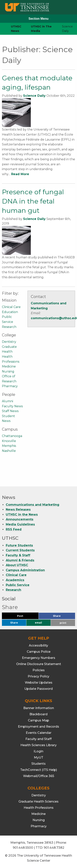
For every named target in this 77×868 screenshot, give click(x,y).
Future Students (19, 545)
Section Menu (38, 19)
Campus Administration (25, 570)
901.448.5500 (23, 848)
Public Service (18, 585)
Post (25, 617)
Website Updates (39, 683)
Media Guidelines (20, 524)
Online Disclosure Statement (39, 664)
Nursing (8, 371)
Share (63, 617)
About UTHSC (17, 565)
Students (38, 764)
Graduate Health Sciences (38, 801)
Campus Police (39, 652)
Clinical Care (11, 307)
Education (10, 312)
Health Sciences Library (38, 745)
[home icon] (2, 29)
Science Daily (34, 96)
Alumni (8, 401)
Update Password (38, 689)
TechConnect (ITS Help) (39, 770)
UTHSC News (16, 29)
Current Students (20, 550)
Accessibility (38, 645)
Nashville (9, 451)
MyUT (39, 757)
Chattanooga (12, 436)
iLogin (38, 751)
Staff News (10, 411)
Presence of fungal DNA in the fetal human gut (33, 201)
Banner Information (39, 708)
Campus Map (38, 720)
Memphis (9, 446)
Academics (15, 580)
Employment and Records (38, 727)
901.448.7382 (54, 848)
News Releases (18, 510)
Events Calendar (39, 733)
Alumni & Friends (20, 560)
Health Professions (39, 808)
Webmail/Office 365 (39, 776)
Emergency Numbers (39, 658)
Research (9, 327)
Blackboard (38, 714)
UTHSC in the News (22, 515)
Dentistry (9, 342)
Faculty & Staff (18, 555)
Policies (39, 670)
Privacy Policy (38, 676)
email (38, 623)
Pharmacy (10, 386)
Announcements (20, 519)
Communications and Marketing (33, 505)
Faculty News (12, 406)
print (63, 623)
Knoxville (9, 441)
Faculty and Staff (38, 739)
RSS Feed (14, 529)
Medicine (9, 366)
